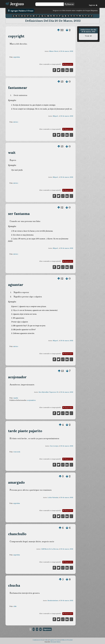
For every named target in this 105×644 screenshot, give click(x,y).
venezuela (17, 452)
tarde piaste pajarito (25, 431)
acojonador (17, 377)
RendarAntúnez (53, 601)
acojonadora (31, 400)
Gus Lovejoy (54, 446)
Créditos (46, 640)
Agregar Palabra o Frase (21, 11)
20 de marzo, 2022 (67, 51)
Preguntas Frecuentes (55, 640)
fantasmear (18, 88)
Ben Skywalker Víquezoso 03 (49, 392)
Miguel (56, 116)
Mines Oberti (54, 51)
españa (16, 398)
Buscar (69, 4)
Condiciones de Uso (38, 640)
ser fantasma (19, 214)
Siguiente (47, 629)
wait (12, 153)
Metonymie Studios (55, 642)
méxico (16, 122)
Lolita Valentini (53, 498)
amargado (16, 482)
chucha (14, 585)
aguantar (16, 285)
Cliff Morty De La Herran (50, 549)
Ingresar (93, 5)
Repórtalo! (68, 64)
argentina (17, 57)
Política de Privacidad (67, 640)
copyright (16, 36)
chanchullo (17, 534)
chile (15, 606)
